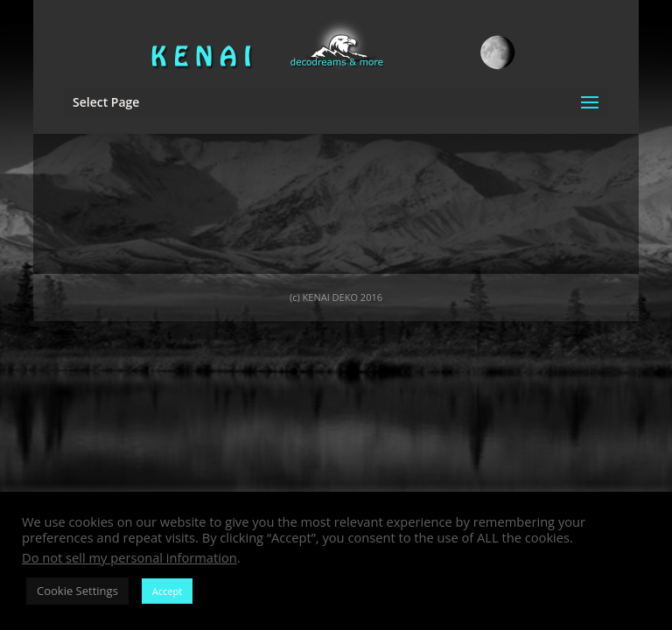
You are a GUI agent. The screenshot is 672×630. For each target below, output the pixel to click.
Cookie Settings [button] (77, 591)
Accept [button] (167, 591)
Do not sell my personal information (129, 557)
